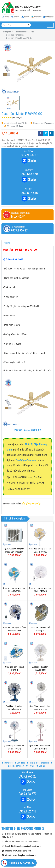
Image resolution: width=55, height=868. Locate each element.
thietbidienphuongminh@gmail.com (26, 817)
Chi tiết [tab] (7, 243)
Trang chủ (7, 734)
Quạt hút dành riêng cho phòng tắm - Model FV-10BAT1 (15, 552)
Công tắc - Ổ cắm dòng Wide (16, 845)
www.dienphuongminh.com (24, 826)
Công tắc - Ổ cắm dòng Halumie (18, 855)
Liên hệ (41, 737)
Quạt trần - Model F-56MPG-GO (28, 430)
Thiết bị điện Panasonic (38, 734)
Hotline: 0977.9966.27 (18, 863)
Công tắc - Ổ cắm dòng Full (16, 850)
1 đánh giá (17, 117)
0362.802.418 (29, 193)
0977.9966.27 (29, 155)
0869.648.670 (29, 174)
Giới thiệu (20, 734)
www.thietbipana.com (22, 822)
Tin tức (30, 737)
